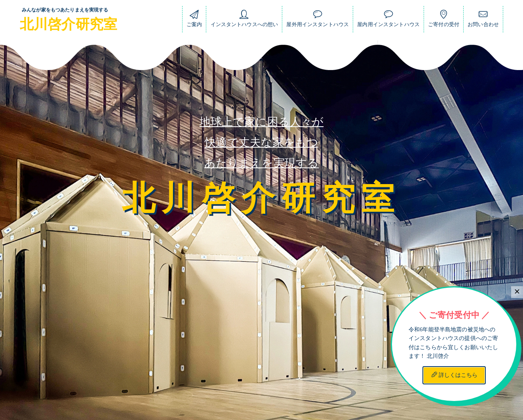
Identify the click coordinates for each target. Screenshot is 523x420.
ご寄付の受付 (444, 20)
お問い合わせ (483, 20)
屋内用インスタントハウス (388, 20)
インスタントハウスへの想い (244, 20)
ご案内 (194, 20)
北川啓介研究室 (68, 24)
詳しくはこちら (455, 375)
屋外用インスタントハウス (318, 20)
